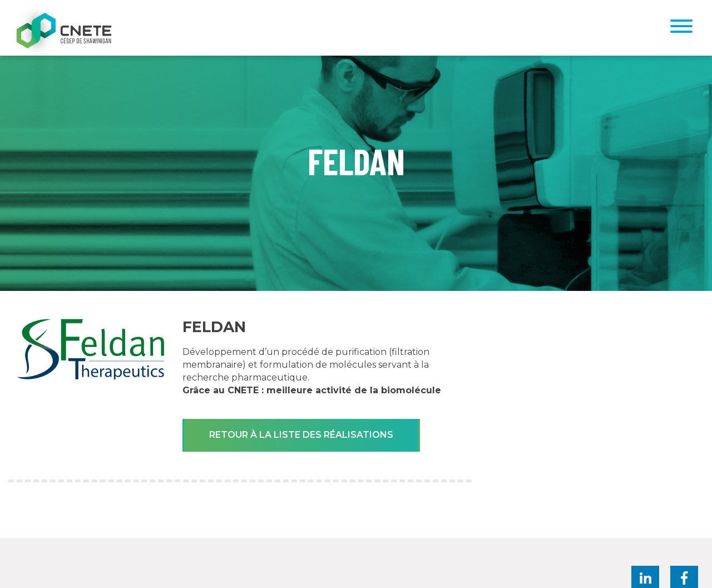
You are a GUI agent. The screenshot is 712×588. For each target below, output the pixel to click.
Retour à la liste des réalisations (301, 435)
